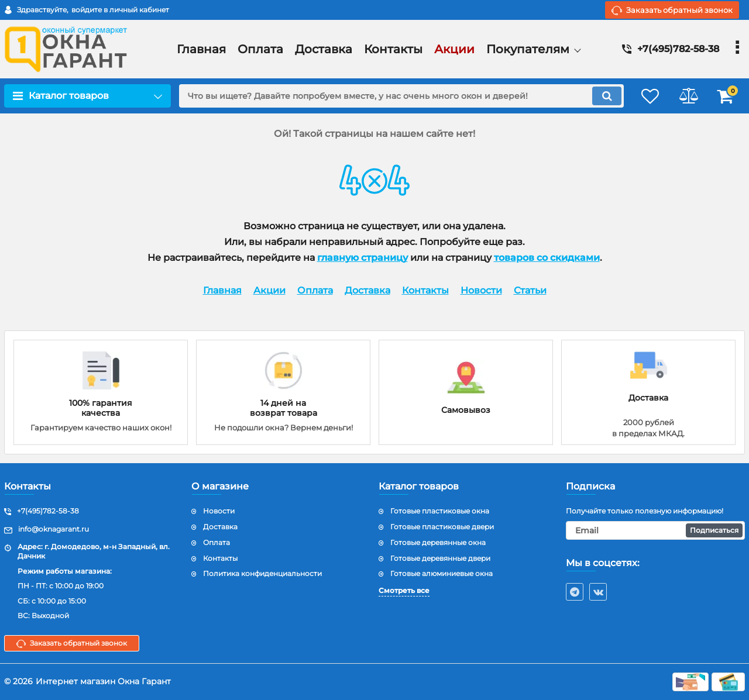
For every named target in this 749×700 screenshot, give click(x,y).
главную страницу (363, 258)
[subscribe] (655, 530)
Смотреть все (404, 590)
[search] (396, 96)
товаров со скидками (547, 258)
